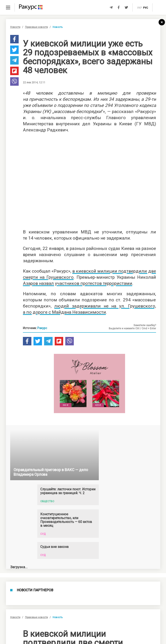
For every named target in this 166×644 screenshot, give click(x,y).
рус (146, 8)
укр (139, 8)
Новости (15, 27)
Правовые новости (36, 27)
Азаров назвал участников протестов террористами (78, 283)
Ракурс (42, 328)
